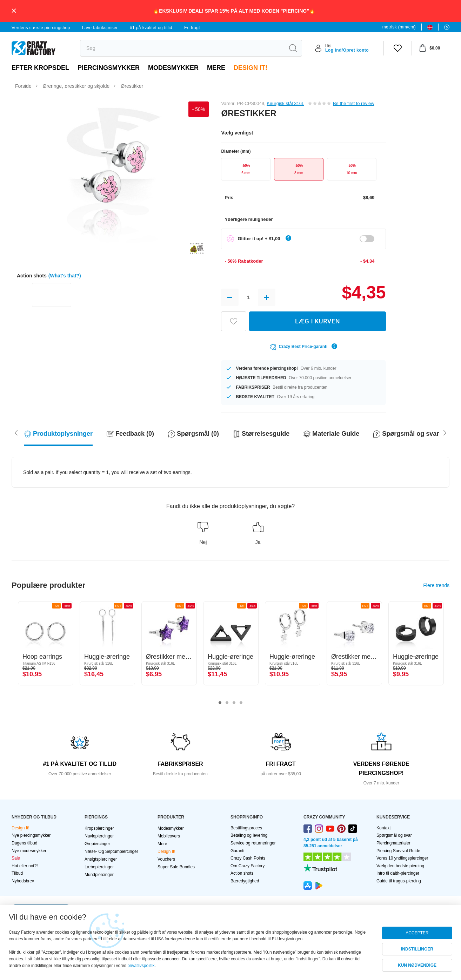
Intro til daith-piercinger (398, 873)
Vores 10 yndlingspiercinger (402, 858)
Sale (16, 858)
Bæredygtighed (245, 881)
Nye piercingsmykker (31, 835)
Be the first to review (354, 103)
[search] (182, 48)
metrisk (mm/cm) (399, 27)
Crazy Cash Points (248, 858)
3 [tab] (234, 703)
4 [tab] (241, 703)
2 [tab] (227, 703)
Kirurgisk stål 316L (285, 103)
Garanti (237, 851)
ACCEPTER (417, 933)
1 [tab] (220, 703)
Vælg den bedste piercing (400, 866)
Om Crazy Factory (248, 866)
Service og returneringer (253, 843)
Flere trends (436, 585)
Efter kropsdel (40, 68)
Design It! (250, 68)
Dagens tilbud (24, 843)
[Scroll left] (445, 432)
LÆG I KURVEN (318, 321)
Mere (216, 68)
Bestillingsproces (246, 828)
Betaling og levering (249, 835)
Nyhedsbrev (23, 881)
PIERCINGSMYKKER (109, 68)
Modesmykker (173, 68)
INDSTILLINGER (417, 949)
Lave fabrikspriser (100, 28)
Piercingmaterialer (393, 843)
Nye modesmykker (29, 851)
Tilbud (17, 873)
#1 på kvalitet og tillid (151, 28)
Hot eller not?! (25, 866)
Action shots (242, 873)
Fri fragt (192, 28)
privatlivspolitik (141, 966)
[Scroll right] (16, 432)
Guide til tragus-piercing (399, 881)
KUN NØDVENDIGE (417, 965)
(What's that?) (65, 276)
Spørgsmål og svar (394, 835)
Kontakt (384, 828)
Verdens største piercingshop (41, 28)
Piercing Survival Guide (398, 851)
